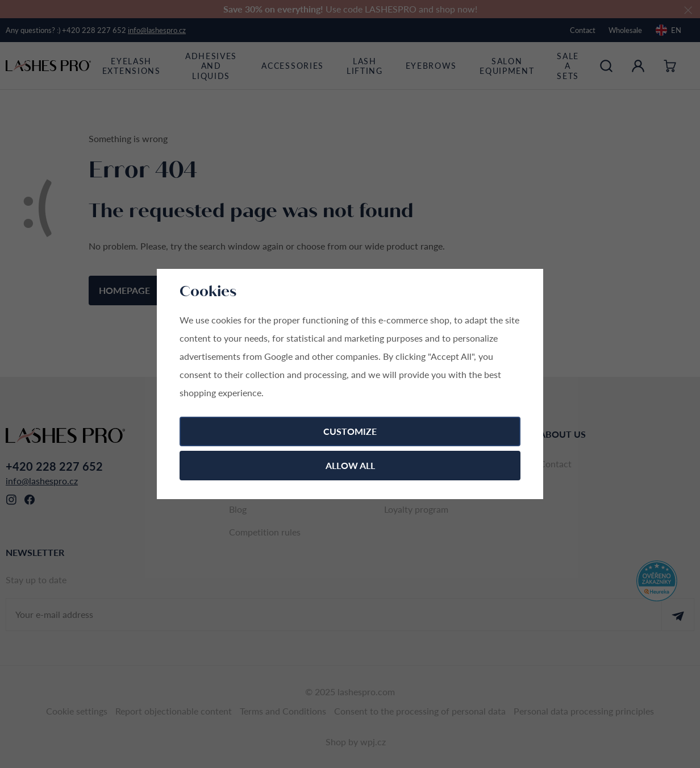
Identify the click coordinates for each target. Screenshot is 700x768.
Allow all (350, 465)
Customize (350, 431)
